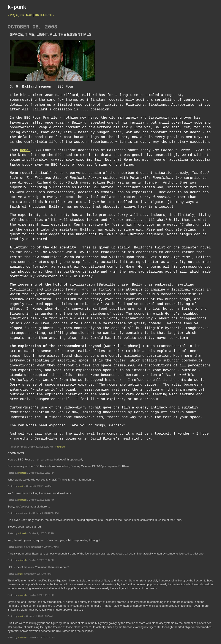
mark (21, 486)
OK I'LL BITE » (45, 15)
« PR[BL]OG (16, 15)
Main (29, 15)
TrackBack (60, 447)
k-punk (17, 7)
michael (22, 473)
